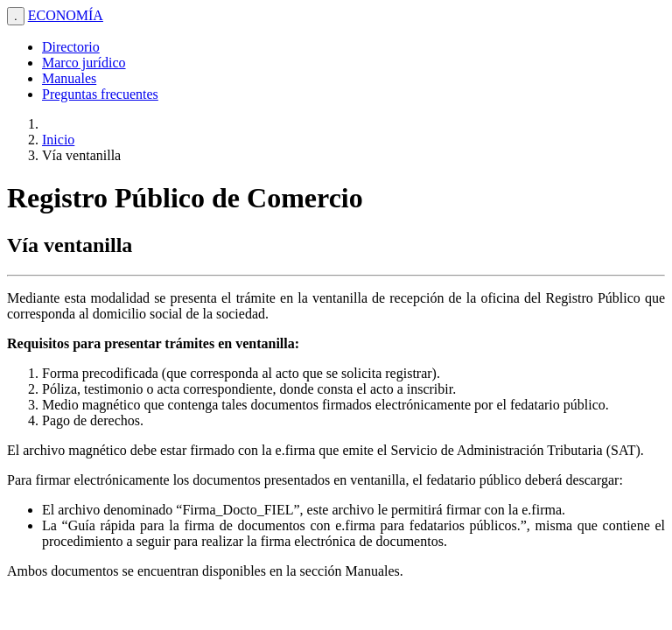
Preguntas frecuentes (100, 94)
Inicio (58, 140)
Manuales (69, 78)
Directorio (71, 47)
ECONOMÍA (66, 15)
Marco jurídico (84, 63)
